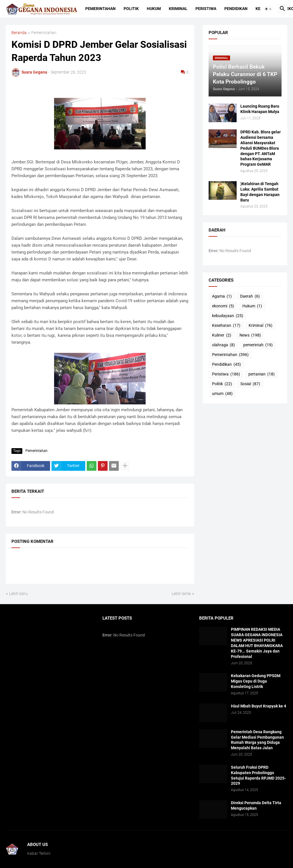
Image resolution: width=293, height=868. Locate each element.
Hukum (154, 9)
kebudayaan (228, 316)
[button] (268, 9)
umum (222, 394)
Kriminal (178, 9)
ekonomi (223, 306)
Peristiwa (206, 9)
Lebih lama (181, 594)
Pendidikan (236, 9)
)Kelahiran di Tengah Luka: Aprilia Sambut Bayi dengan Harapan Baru (260, 192)
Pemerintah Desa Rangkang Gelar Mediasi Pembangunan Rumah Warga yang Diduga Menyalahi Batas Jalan (257, 740)
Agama (222, 296)
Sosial (250, 384)
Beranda (19, 33)
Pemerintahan (100, 9)
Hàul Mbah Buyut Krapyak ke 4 (259, 706)
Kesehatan (226, 326)
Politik (131, 9)
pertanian (262, 374)
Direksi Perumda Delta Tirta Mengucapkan (256, 805)
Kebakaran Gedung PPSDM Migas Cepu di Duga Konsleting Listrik (256, 681)
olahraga (223, 345)
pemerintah (258, 345)
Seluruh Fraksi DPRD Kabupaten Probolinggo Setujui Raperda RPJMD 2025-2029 (258, 775)
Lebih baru (18, 594)
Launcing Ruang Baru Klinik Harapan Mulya (260, 109)
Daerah (250, 296)
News (250, 335)
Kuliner (222, 335)
